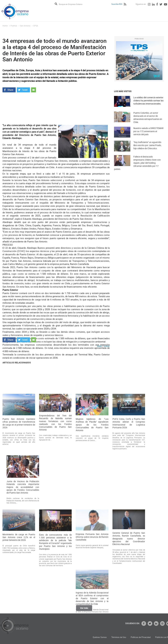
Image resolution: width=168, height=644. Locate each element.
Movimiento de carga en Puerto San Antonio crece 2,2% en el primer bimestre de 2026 (19, 610)
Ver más (84, 610)
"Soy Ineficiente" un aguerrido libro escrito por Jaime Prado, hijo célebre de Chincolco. (147, 148)
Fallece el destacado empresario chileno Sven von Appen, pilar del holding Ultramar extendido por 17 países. (137, 168)
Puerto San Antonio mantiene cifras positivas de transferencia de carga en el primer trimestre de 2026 (19, 496)
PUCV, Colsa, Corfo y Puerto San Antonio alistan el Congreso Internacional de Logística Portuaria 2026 (129, 496)
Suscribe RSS (117, 4)
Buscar (56, 4)
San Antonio (25, 26)
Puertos (14, 26)
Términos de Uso (144, 637)
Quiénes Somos (125, 637)
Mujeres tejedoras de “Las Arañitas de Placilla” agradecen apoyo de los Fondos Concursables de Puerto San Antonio (92, 497)
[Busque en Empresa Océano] (73, 4)
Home (5, 26)
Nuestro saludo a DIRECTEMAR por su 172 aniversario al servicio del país (148, 134)
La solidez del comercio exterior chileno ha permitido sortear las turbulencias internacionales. (148, 101)
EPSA (36, 26)
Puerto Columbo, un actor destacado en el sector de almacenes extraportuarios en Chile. (148, 121)
